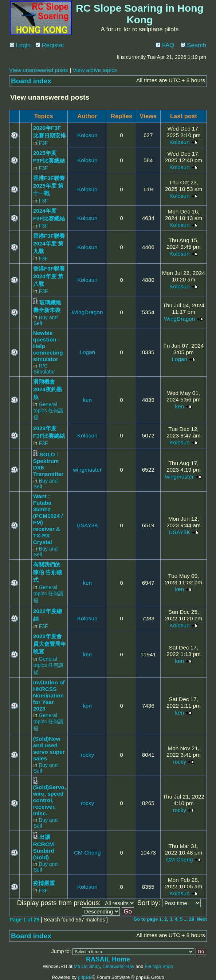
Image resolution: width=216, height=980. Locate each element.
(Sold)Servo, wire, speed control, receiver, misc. (50, 800)
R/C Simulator (44, 369)
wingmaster (87, 470)
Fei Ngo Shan (159, 966)
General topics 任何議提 (49, 411)
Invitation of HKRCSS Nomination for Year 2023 (49, 695)
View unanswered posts (39, 70)
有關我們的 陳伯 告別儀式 (48, 572)
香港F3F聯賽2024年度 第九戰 (49, 243)
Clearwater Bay (118, 966)
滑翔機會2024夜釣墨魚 (48, 389)
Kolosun (87, 135)
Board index (31, 81)
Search (194, 45)
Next (202, 919)
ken (87, 400)
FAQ (165, 45)
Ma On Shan (87, 966)
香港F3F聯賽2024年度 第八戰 (49, 276)
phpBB (85, 977)
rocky (87, 755)
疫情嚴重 (44, 883)
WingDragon (87, 312)
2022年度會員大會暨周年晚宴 (50, 644)
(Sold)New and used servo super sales (49, 749)
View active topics (95, 70)
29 (192, 919)
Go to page (146, 919)
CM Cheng (87, 853)
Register (50, 45)
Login (20, 45)
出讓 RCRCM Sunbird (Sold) (44, 847)
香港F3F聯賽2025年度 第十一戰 (49, 186)
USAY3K (87, 525)
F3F (44, 143)
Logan (87, 352)
